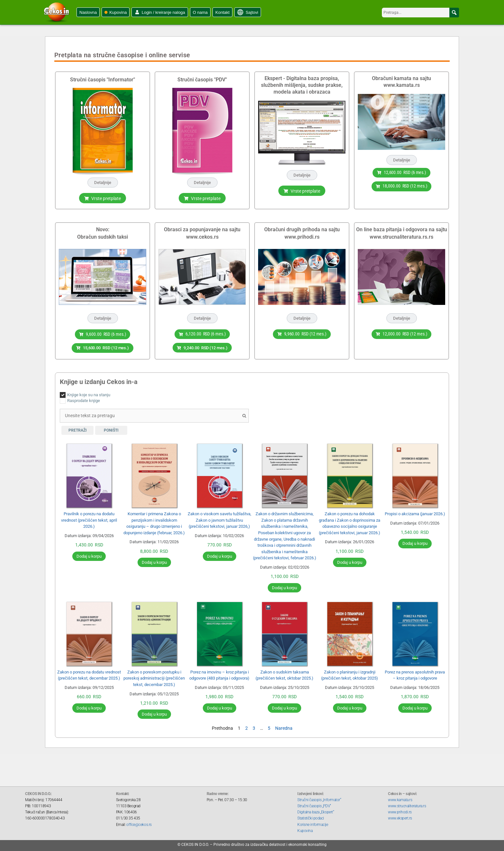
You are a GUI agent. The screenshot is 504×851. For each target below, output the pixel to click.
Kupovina (118, 12)
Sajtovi (252, 12)
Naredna (284, 728)
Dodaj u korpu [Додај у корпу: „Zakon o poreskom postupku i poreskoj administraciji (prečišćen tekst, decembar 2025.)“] (154, 714)
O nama (200, 12)
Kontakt (222, 12)
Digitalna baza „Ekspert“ (316, 812)
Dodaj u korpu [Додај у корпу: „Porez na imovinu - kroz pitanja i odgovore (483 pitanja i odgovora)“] (220, 708)
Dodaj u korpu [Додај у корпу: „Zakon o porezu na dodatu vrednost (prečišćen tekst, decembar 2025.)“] (89, 708)
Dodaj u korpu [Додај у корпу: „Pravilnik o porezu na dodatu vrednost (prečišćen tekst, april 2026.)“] (89, 556)
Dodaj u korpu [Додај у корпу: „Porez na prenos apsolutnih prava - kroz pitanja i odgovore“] (415, 708)
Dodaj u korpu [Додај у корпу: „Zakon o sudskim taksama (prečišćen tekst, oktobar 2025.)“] (284, 708)
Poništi (111, 430)
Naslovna (88, 12)
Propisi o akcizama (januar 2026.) (415, 513)
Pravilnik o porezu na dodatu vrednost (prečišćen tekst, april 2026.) (89, 520)
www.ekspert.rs (400, 818)
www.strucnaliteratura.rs (407, 806)
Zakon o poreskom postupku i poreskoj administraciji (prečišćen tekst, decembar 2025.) (154, 678)
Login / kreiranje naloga (163, 12)
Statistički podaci (311, 818)
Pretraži (78, 430)
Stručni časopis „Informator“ (319, 800)
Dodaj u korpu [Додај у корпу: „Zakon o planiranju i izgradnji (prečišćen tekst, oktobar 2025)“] (350, 708)
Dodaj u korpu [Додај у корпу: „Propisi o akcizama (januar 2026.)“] (415, 543)
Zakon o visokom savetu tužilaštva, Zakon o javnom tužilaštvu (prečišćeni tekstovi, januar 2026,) (220, 520)
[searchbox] (420, 13)
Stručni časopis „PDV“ (314, 806)
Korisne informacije (313, 824)
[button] (454, 13)
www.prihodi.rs (400, 812)
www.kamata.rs (400, 800)
